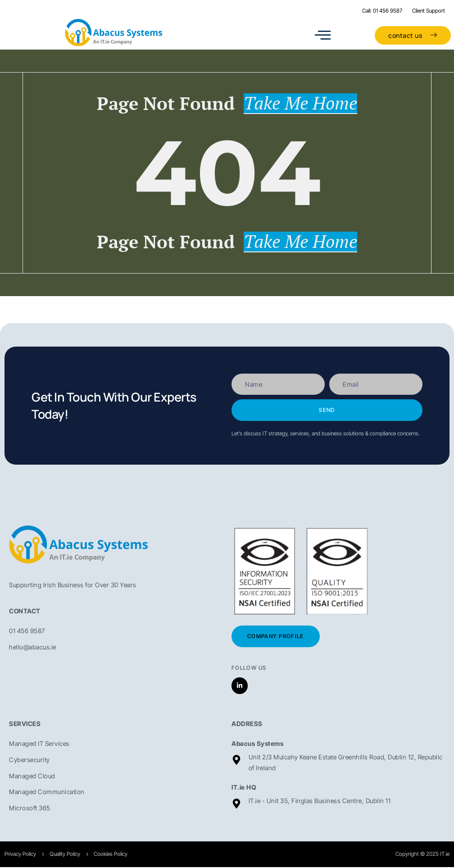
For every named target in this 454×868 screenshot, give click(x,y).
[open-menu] (323, 35)
